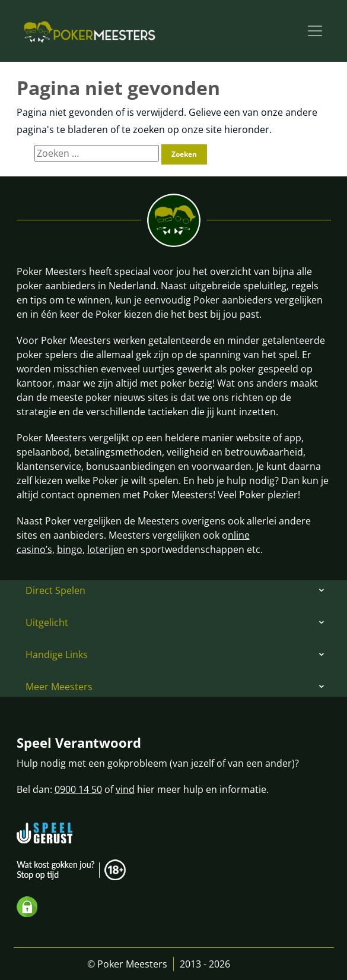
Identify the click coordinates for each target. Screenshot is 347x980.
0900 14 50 (78, 789)
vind (125, 789)
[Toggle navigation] (315, 31)
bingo (70, 549)
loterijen (106, 549)
